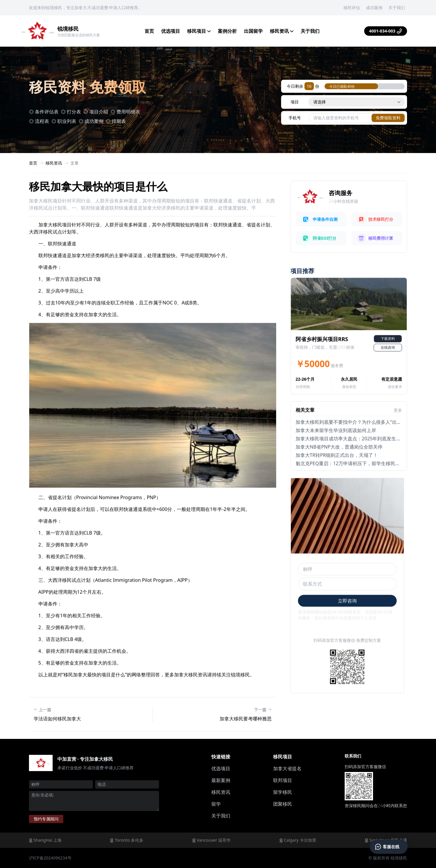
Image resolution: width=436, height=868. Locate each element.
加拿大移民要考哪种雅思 (246, 739)
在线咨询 (388, 368)
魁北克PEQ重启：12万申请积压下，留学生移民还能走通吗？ (360, 484)
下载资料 (388, 359)
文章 (74, 163)
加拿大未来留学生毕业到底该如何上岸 (336, 451)
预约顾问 (46, 819)
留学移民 (283, 792)
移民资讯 (282, 31)
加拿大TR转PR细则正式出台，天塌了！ (337, 475)
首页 (149, 31)
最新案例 (221, 780)
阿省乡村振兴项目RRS (322, 359)
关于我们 (397, 8)
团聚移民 (283, 804)
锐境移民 (68, 29)
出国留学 (253, 31)
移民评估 (352, 8)
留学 (216, 804)
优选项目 (171, 31)
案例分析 (227, 31)
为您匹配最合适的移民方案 (79, 35)
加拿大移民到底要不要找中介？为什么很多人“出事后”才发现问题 (364, 442)
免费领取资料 (388, 118)
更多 (398, 430)
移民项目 (199, 31)
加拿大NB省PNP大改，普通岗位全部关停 (339, 467)
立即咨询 (347, 621)
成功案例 (374, 8)
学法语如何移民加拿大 (57, 739)
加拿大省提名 (287, 768)
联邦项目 (283, 780)
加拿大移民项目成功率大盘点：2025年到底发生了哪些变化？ (360, 459)
